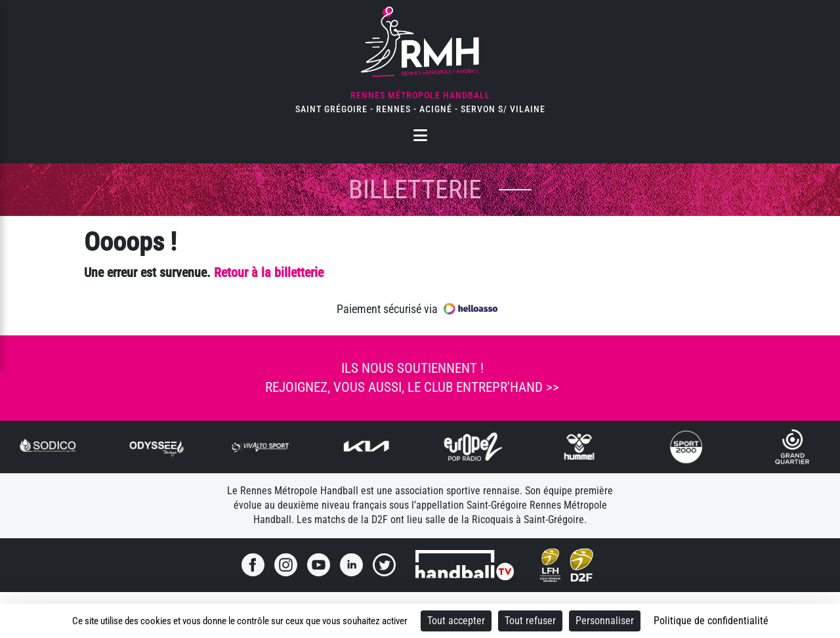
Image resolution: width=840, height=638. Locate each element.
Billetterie (415, 189)
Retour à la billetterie (269, 272)
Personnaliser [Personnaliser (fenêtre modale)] (605, 621)
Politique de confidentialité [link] (711, 621)
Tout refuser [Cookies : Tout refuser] (530, 621)
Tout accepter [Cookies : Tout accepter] (456, 621)
